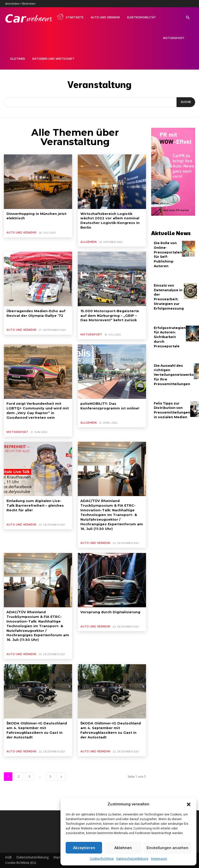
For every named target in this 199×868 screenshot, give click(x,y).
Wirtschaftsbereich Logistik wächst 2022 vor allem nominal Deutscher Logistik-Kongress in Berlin (108, 220)
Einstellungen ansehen (167, 848)
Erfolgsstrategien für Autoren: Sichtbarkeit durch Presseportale (170, 334)
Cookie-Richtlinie (102, 859)
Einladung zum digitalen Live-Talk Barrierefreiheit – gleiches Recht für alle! (36, 502)
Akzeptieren (84, 848)
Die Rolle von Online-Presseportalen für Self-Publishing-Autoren (168, 254)
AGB (8, 849)
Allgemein (88, 241)
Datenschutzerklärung (132, 859)
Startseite (70, 17)
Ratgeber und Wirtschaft (53, 59)
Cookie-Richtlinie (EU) (21, 854)
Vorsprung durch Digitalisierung (109, 607)
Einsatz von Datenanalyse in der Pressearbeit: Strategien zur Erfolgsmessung (168, 295)
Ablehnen (123, 848)
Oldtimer (18, 59)
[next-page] (61, 768)
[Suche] (186, 102)
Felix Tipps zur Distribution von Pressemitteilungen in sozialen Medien (171, 405)
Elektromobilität (141, 17)
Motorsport (174, 38)
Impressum (159, 859)
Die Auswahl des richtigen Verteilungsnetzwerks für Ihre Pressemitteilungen (174, 370)
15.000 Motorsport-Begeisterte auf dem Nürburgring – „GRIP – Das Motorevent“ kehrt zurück (111, 314)
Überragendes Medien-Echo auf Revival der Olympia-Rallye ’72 (35, 312)
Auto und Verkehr (105, 17)
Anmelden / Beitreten (20, 3)
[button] (189, 804)
